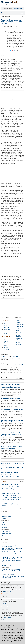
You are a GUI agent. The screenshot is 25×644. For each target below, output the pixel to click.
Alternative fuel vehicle (20, 327)
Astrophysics (7, 330)
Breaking (3, 481)
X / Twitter (5, 606)
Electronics (5, 527)
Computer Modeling (7, 536)
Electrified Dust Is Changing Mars (10, 489)
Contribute (15, 624)
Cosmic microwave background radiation (19, 337)
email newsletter (18, 8)
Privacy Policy (4, 626)
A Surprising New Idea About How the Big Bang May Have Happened (12, 549)
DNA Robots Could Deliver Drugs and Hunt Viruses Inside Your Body (12, 574)
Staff (10, 624)
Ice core (18, 331)
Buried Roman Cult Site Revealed (10, 485)
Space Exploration (6, 327)
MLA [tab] (11, 365)
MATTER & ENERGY (5, 521)
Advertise (21, 624)
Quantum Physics (6, 342)
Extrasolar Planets (6, 333)
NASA (3, 514)
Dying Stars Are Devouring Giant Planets (12, 497)
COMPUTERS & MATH (5, 529)
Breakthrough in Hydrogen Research (10, 399)
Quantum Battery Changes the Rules (11, 493)
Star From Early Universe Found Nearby (11, 500)
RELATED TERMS (18, 317)
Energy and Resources (6, 348)
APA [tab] (16, 365)
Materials (3, 357)
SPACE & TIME (4, 512)
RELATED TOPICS (5, 317)
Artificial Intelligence (7, 534)
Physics (5, 345)
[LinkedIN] (15, 51)
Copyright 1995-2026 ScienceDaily (10, 628)
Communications (6, 531)
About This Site (4, 624)
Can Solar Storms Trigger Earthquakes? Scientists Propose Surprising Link (11, 552)
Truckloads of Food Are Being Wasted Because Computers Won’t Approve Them (12, 570)
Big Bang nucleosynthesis (20, 323)
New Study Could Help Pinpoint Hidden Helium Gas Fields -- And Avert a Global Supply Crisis (11, 434)
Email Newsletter (7, 592)
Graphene (4, 525)
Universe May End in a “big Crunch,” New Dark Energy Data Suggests (12, 558)
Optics (5, 339)
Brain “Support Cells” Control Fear (10, 495)
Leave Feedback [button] (7, 618)
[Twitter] (10, 51)
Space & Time (5, 321)
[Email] (17, 51)
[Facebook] (8, 51)
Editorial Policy (13, 626)
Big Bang (18, 320)
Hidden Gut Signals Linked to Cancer (11, 491)
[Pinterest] (13, 51)
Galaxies (4, 518)
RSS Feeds (6, 594)
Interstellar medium (19, 345)
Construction (19, 333)
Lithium (18, 342)
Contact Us (6, 620)
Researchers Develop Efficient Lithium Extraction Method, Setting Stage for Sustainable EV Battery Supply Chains (11, 386)
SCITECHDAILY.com (10, 460)
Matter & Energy (6, 336)
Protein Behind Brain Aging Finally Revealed (12, 487)
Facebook (5, 604)
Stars (5, 323)
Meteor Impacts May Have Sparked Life (11, 502)
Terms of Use (21, 626)
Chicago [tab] (21, 365)
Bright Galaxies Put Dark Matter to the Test (12, 409)
